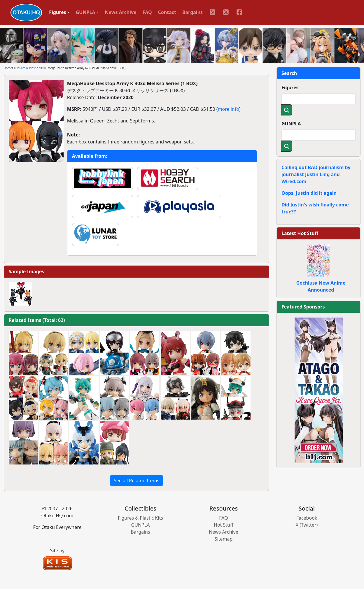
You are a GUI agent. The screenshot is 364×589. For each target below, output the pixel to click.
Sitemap (224, 539)
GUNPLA (291, 124)
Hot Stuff (224, 525)
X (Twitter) (307, 525)
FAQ (147, 12)
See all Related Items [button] (136, 481)
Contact (167, 12)
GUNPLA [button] (86, 12)
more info (229, 109)
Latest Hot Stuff (300, 233)
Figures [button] (58, 12)
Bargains (192, 12)
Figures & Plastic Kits (30, 68)
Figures (290, 87)
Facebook (307, 518)
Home (8, 68)
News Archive (121, 12)
